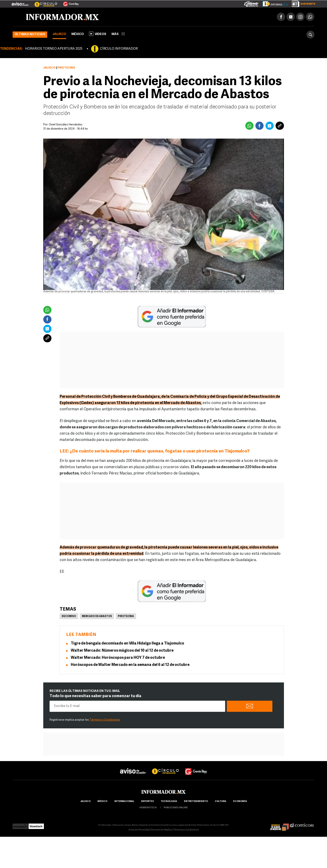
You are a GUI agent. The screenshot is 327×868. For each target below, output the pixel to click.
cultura (221, 801)
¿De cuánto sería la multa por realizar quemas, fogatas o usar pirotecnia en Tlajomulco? (160, 451)
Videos (98, 34)
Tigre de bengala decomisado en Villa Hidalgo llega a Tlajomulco (127, 644)
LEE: (65, 451)
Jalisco (59, 34)
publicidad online (176, 808)
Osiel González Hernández (66, 125)
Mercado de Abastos (97, 616)
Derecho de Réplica (161, 830)
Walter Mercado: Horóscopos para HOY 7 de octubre (118, 658)
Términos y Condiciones (105, 720)
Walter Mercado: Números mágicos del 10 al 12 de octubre (122, 651)
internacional (124, 801)
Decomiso (69, 616)
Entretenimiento (196, 801)
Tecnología (169, 801)
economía (240, 801)
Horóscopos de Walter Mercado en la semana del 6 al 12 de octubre (130, 665)
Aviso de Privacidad (139, 830)
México (78, 34)
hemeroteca (148, 808)
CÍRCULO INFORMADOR (119, 49)
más (118, 34)
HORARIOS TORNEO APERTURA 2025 (54, 49)
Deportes (147, 801)
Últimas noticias (30, 34)
